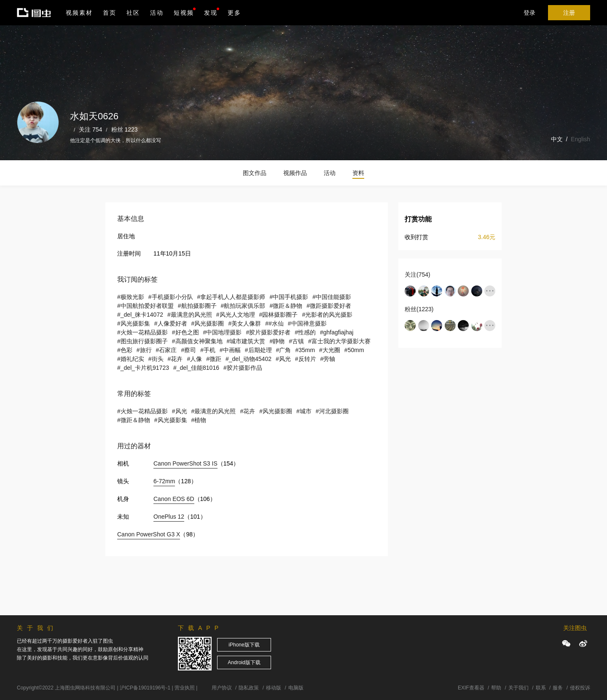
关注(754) (418, 275)
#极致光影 (131, 297)
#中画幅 (230, 350)
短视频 (184, 13)
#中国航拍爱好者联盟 (145, 306)
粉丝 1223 (125, 129)
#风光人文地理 (236, 315)
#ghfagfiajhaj (337, 332)
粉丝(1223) (419, 309)
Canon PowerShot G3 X (149, 534)
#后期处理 (258, 350)
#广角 (284, 350)
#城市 (304, 411)
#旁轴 (328, 359)
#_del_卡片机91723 (143, 368)
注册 (569, 13)
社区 (133, 13)
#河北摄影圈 (332, 411)
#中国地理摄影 (223, 332)
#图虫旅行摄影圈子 (142, 341)
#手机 (208, 350)
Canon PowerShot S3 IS (185, 463)
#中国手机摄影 (289, 297)
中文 (557, 139)
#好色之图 (185, 332)
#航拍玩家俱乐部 (243, 306)
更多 (234, 13)
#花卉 (175, 359)
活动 (157, 13)
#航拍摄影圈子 (197, 306)
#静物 (277, 341)
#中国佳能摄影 (332, 297)
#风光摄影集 (134, 323)
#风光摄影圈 (208, 323)
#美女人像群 (244, 323)
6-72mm (164, 481)
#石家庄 (167, 350)
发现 (212, 12)
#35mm (305, 350)
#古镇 (296, 341)
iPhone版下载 (244, 645)
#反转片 (306, 359)
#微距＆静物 (286, 306)
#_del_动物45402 (248, 359)
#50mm (354, 350)
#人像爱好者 (171, 323)
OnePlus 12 (169, 517)
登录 (529, 13)
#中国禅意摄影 (307, 323)
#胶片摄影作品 (243, 368)
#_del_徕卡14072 (140, 315)
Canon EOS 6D (174, 499)
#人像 (194, 359)
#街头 (156, 359)
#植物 (199, 420)
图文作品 (255, 173)
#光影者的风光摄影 (327, 315)
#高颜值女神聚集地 (197, 341)
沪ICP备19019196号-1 (145, 688)
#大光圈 (330, 350)
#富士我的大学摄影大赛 (339, 341)
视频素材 (79, 13)
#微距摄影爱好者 (329, 306)
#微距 (214, 359)
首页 (110, 13)
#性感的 (305, 332)
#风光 (283, 359)
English (580, 139)
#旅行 (144, 350)
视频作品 (295, 173)
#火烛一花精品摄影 (142, 332)
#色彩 (125, 350)
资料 (358, 173)
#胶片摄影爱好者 (268, 332)
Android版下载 (244, 662)
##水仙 (274, 323)
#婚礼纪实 (131, 359)
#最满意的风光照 (190, 315)
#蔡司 (188, 350)
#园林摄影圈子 (279, 315)
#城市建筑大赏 (246, 341)
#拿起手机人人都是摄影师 (231, 297)
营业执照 (185, 688)
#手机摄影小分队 (171, 297)
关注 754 (90, 129)
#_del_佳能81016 (196, 368)
